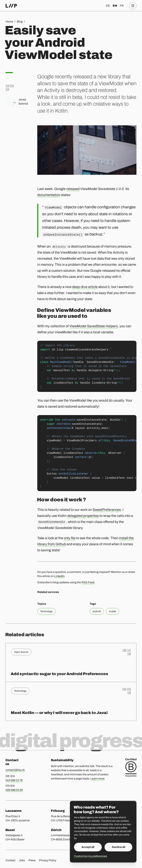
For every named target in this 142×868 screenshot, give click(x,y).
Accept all (88, 847)
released (73, 189)
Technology (46, 611)
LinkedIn (59, 576)
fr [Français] (122, 6)
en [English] (115, 6)
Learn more (98, 779)
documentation (49, 195)
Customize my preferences (91, 856)
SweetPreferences (107, 510)
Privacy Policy (48, 860)
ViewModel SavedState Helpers (94, 326)
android (97, 611)
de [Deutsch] (108, 6)
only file (70, 538)
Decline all (119, 847)
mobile (113, 611)
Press (32, 860)
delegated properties (83, 516)
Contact (10, 860)
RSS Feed (88, 582)
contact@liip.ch (15, 770)
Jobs (22, 860)
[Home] (11, 6)
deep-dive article (85, 287)
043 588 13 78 (14, 780)
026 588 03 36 (14, 790)
